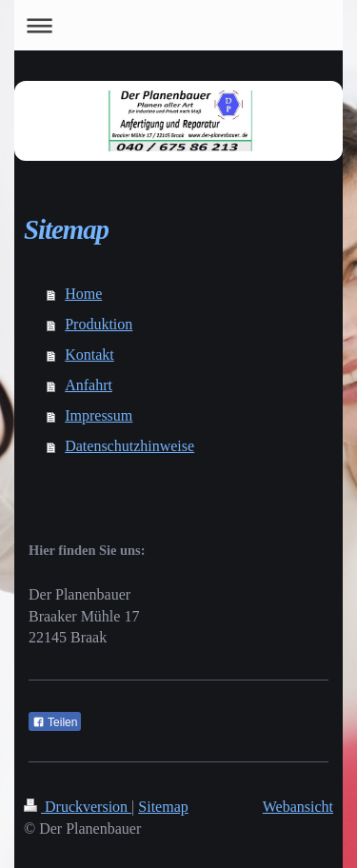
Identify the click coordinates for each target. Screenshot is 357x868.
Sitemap (163, 807)
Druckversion (78, 807)
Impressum (99, 415)
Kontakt (89, 355)
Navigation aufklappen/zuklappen (178, 25)
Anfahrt (89, 385)
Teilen (55, 722)
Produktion (99, 324)
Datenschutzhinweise (129, 446)
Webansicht (298, 807)
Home (83, 294)
